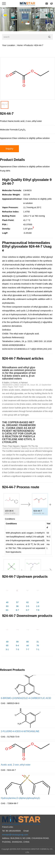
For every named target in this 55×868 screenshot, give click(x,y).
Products (29, 45)
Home (20, 45)
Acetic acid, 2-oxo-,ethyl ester (16, 765)
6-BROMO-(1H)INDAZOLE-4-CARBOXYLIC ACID (26, 698)
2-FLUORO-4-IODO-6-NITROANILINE (20, 731)
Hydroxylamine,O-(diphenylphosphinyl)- (21, 798)
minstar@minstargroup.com (15, 835)
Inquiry (9, 149)
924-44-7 (39, 45)
